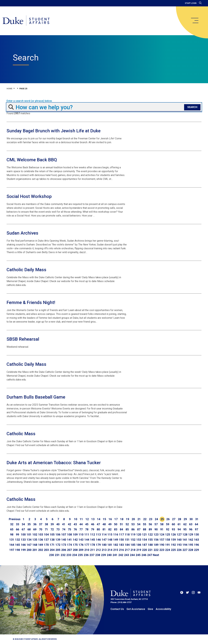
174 (69, 545)
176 (81, 545)
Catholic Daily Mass (26, 270)
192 (173, 545)
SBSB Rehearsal (23, 339)
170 (46, 545)
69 (35, 529)
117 (121, 534)
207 (69, 550)
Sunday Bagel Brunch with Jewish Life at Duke (54, 131)
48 (104, 524)
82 (110, 529)
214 (110, 550)
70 (41, 529)
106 (58, 534)
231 (57, 555)
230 (51, 555)
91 (162, 529)
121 (144, 534)
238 (98, 555)
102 (35, 534)
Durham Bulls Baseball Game (36, 397)
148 (110, 540)
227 (185, 550)
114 (104, 534)
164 (12, 545)
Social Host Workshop (29, 196)
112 (93, 534)
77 (81, 529)
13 (93, 519)
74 (64, 529)
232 (63, 555)
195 (191, 545)
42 (69, 524)
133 (23, 540)
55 (144, 524)
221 (150, 550)
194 (185, 545)
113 (98, 534)
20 (133, 519)
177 (87, 545)
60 (173, 524)
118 (127, 534)
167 (29, 545)
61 (179, 524)
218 (133, 550)
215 (116, 550)
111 (87, 534)
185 (133, 545)
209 (81, 550)
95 (185, 529)
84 (121, 529)
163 (196, 540)
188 (150, 545)
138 (52, 540)
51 (121, 524)
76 (75, 529)
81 (104, 529)
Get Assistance (136, 609)
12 (87, 519)
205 (58, 550)
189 (156, 545)
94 (179, 529)
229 (196, 550)
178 (93, 545)
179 (98, 545)
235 (80, 555)
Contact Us (117, 609)
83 (116, 529)
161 (185, 540)
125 (168, 534)
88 (144, 529)
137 (46, 540)
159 (173, 540)
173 (64, 545)
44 (81, 524)
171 (52, 545)
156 (156, 540)
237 (92, 555)
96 (191, 529)
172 (58, 545)
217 (127, 550)
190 (162, 545)
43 (75, 524)
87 (139, 529)
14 (99, 519)
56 (150, 524)
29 (185, 519)
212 (98, 550)
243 (127, 555)
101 (29, 534)
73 (58, 529)
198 (17, 550)
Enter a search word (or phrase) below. (29, 101)
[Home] (26, 21)
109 (75, 534)
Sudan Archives (22, 233)
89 (150, 529)
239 (103, 555)
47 (98, 524)
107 (64, 534)
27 (174, 519)
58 (162, 524)
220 (144, 550)
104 (46, 534)
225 (173, 550)
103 (41, 534)
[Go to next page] (156, 555)
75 (69, 529)
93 (173, 529)
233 (69, 555)
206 (64, 550)
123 (156, 534)
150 (121, 540)
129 (191, 534)
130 (196, 534)
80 (98, 529)
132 (17, 540)
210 (87, 550)
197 (12, 550)
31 (197, 519)
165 (17, 545)
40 (58, 524)
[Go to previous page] (15, 519)
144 (87, 540)
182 (116, 545)
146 (98, 540)
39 (52, 524)
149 (116, 540)
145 (93, 540)
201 (35, 550)
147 (104, 540)
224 (168, 550)
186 (139, 545)
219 (139, 550)
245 (138, 555)
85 (127, 529)
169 (41, 545)
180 (104, 545)
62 (185, 524)
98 (12, 534)
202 (41, 550)
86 (133, 529)
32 (12, 524)
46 (93, 524)
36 (35, 524)
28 (179, 519)
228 (191, 550)
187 (144, 545)
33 (17, 524)
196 (196, 545)
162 (191, 540)
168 (35, 545)
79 (93, 529)
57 (156, 524)
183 (121, 545)
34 (23, 524)
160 (179, 540)
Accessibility (163, 609)
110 (81, 534)
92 (168, 529)
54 (139, 524)
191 (168, 545)
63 (191, 524)
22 (145, 519)
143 (81, 540)
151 (127, 540)
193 (179, 545)
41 (64, 524)
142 (75, 540)
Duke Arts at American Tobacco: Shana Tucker (54, 463)
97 (196, 529)
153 (139, 540)
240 (109, 555)
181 (110, 545)
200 (29, 550)
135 (35, 540)
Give (150, 609)
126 (173, 534)
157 (162, 540)
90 (156, 529)
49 (110, 524)
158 (168, 540)
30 (191, 519)
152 (133, 540)
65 (12, 529)
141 (69, 540)
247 (150, 555)
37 (41, 524)
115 (110, 534)
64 (196, 524)
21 (139, 519)
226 (179, 550)
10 (76, 519)
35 (29, 524)
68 (29, 529)
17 (116, 519)
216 (121, 550)
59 (168, 524)
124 (162, 534)
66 (17, 529)
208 (75, 550)
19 (127, 519)
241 (115, 555)
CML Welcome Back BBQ (32, 160)
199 (23, 550)
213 (104, 550)
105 (52, 534)
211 (93, 550)
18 (122, 519)
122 (150, 534)
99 (17, 534)
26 (168, 519)
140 (64, 540)
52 (127, 524)
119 (133, 534)
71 (46, 529)
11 (81, 519)
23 (151, 519)
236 (86, 555)
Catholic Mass (21, 434)
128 (185, 534)
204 (52, 550)
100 (23, 534)
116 (116, 534)
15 (104, 519)
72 (52, 529)
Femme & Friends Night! (31, 302)
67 (23, 529)
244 (132, 555)
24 (156, 519)
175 (75, 545)
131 (12, 540)
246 (144, 555)
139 (58, 540)
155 (150, 540)
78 (87, 529)
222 (156, 550)
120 (139, 534)
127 (179, 534)
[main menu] (195, 20)
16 (110, 519)
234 (75, 555)
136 (41, 540)
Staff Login (191, 3)
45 (87, 524)
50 (116, 524)
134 (29, 540)
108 (69, 534)
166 (23, 545)
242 (121, 555)
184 (127, 545)
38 (46, 524)
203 (46, 550)
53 (133, 524)
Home (9, 89)
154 (144, 540)
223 (162, 550)
